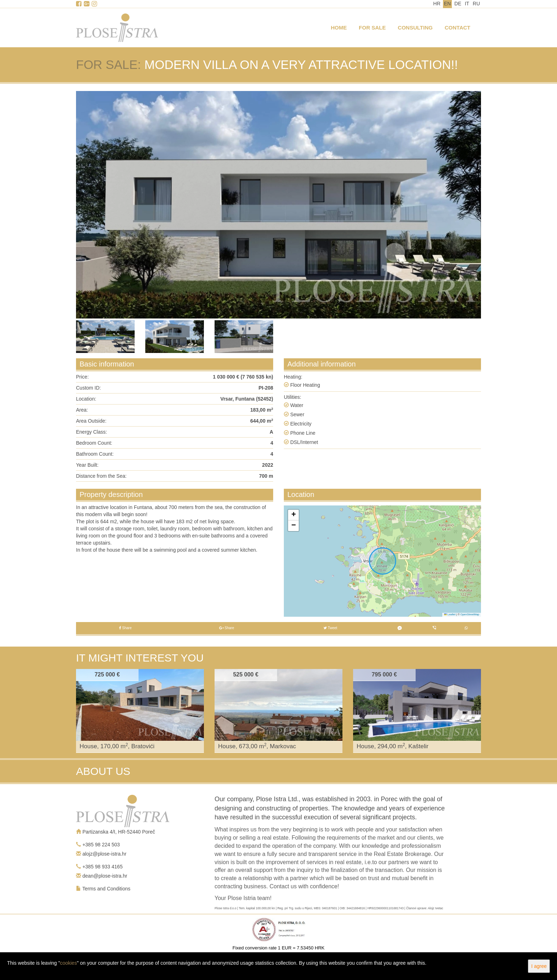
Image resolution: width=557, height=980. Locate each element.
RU (476, 4)
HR (437, 4)
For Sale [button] (372, 28)
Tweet (330, 628)
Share (125, 628)
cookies (68, 963)
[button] (293, 515)
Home (339, 28)
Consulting (415, 28)
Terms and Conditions (106, 889)
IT (467, 4)
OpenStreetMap (470, 614)
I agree (539, 966)
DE (458, 4)
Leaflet (450, 614)
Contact (458, 28)
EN (447, 4)
